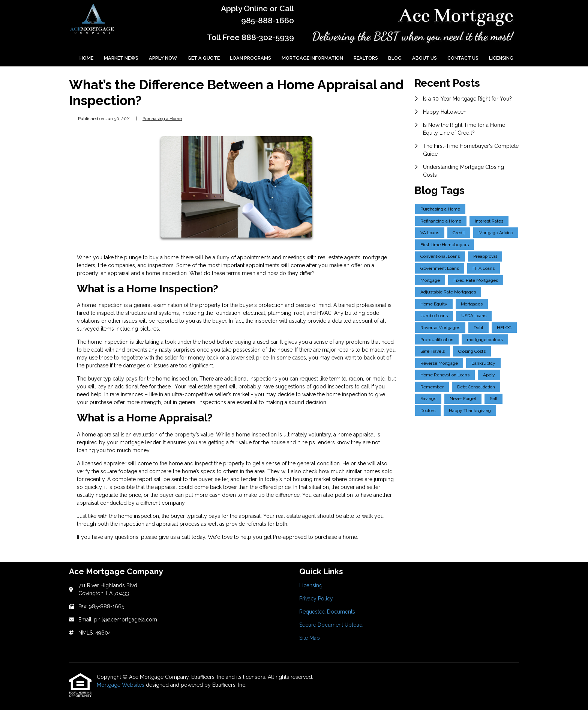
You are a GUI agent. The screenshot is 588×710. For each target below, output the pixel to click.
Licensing (501, 58)
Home (86, 58)
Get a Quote (204, 58)
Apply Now (163, 58)
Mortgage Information (312, 58)
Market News (121, 58)
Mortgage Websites (121, 685)
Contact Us (463, 58)
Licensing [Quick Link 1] (311, 585)
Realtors (366, 58)
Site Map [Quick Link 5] (310, 638)
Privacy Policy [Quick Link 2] (316, 599)
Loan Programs (250, 58)
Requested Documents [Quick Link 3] (327, 612)
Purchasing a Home (162, 119)
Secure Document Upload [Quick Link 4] (331, 625)
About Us (424, 58)
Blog (395, 58)
